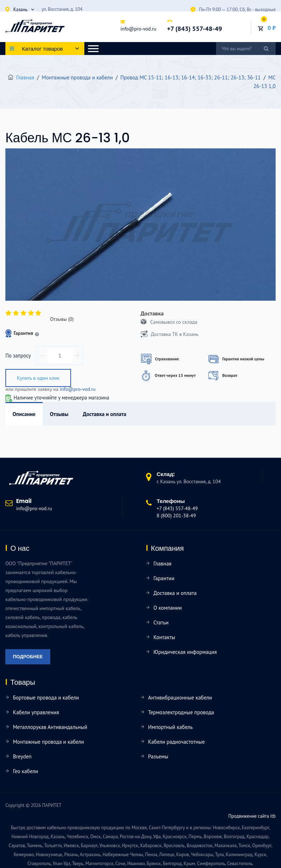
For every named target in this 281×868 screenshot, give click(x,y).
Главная (25, 77)
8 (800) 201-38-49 (176, 516)
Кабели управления (36, 712)
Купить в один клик (38, 378)
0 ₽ (272, 28)
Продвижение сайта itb (252, 816)
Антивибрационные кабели (180, 698)
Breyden (22, 756)
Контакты (165, 637)
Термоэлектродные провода (181, 712)
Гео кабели (25, 771)
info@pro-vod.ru (138, 29)
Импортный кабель (170, 727)
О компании (168, 608)
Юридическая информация (185, 652)
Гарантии (164, 578)
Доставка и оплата (175, 593)
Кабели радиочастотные (177, 742)
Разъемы (158, 756)
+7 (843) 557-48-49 (194, 29)
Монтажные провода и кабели (48, 742)
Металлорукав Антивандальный (50, 727)
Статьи (161, 622)
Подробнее (28, 657)
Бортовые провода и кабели (46, 698)
